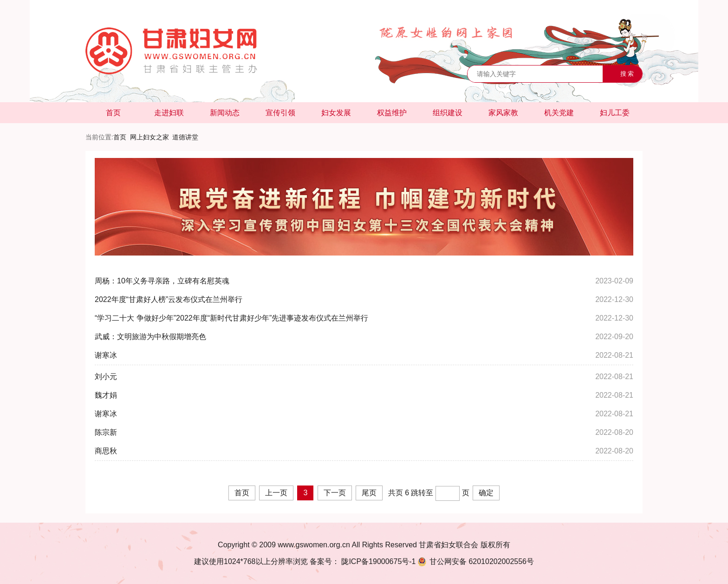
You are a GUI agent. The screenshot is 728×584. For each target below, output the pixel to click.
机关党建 (559, 113)
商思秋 (106, 451)
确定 (486, 493)
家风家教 (503, 113)
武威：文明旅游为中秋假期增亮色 (150, 337)
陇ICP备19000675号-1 (378, 561)
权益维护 (392, 113)
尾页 (369, 493)
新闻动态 (225, 113)
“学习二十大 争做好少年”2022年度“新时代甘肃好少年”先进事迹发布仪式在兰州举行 (231, 318)
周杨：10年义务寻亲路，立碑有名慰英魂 (162, 281)
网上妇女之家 (149, 137)
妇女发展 (336, 113)
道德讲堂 (185, 137)
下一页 (335, 493)
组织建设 (448, 113)
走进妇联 (169, 113)
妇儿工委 (615, 113)
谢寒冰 (106, 355)
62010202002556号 (475, 561)
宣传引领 (280, 113)
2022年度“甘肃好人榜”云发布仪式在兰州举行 (169, 299)
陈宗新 (106, 432)
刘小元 (106, 377)
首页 (113, 113)
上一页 (276, 493)
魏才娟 (106, 395)
